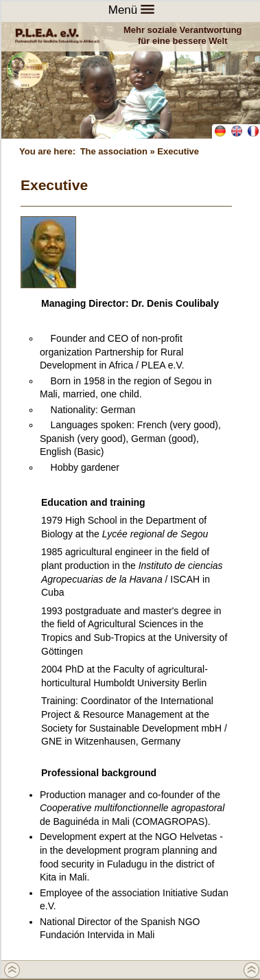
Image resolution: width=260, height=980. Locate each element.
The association (114, 151)
